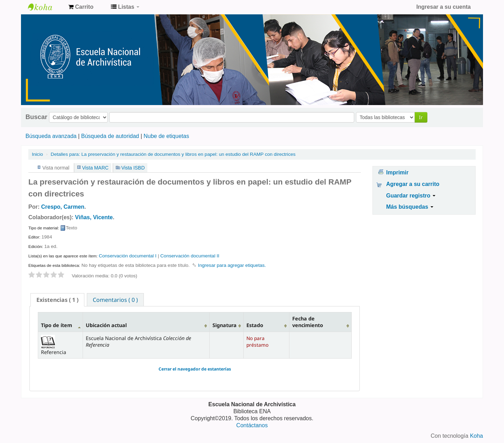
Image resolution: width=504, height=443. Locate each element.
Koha (477, 436)
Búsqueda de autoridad (110, 136)
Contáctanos (252, 425)
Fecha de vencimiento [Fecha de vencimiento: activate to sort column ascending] (308, 322)
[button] (81, 7)
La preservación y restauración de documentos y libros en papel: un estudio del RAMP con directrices (173, 154)
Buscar (36, 117)
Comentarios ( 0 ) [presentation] (115, 300)
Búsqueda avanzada (51, 136)
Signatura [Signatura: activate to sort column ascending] (225, 325)
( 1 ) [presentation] (57, 300)
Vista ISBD (133, 168)
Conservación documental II (190, 256)
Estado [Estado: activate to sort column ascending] (255, 325)
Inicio (37, 154)
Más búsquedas (409, 207)
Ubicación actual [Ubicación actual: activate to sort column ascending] (106, 325)
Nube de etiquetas (166, 136)
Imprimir (397, 172)
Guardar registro (411, 196)
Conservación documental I (128, 256)
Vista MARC (95, 168)
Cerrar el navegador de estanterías (195, 369)
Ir (421, 117)
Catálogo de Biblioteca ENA (45, 7)
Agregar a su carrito (413, 184)
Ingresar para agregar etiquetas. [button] (232, 265)
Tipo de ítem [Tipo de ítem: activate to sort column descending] (57, 325)
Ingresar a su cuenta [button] (443, 7)
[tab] (57, 300)
